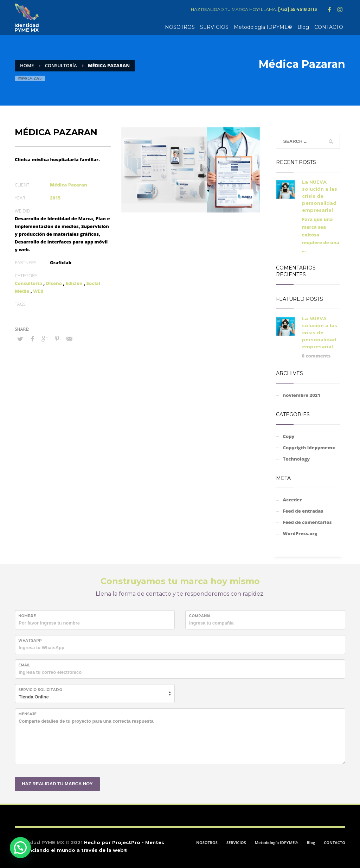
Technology (297, 459)
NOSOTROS (207, 842)
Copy (289, 436)
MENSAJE (27, 714)
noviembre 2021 (302, 395)
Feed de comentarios (307, 522)
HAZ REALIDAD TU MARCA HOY (57, 784)
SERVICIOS (236, 842)
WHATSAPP (30, 641)
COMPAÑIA (200, 616)
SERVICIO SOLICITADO (40, 690)
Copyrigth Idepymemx (309, 448)
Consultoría (28, 283)
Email (24, 665)
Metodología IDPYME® (277, 842)
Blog (311, 842)
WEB (38, 291)
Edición (74, 283)
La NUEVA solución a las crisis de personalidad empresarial (320, 196)
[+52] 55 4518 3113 (298, 9)
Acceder (292, 500)
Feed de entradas (303, 511)
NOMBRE (27, 616)
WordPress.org (300, 533)
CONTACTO (335, 842)
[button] (20, 848)
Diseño (54, 283)
